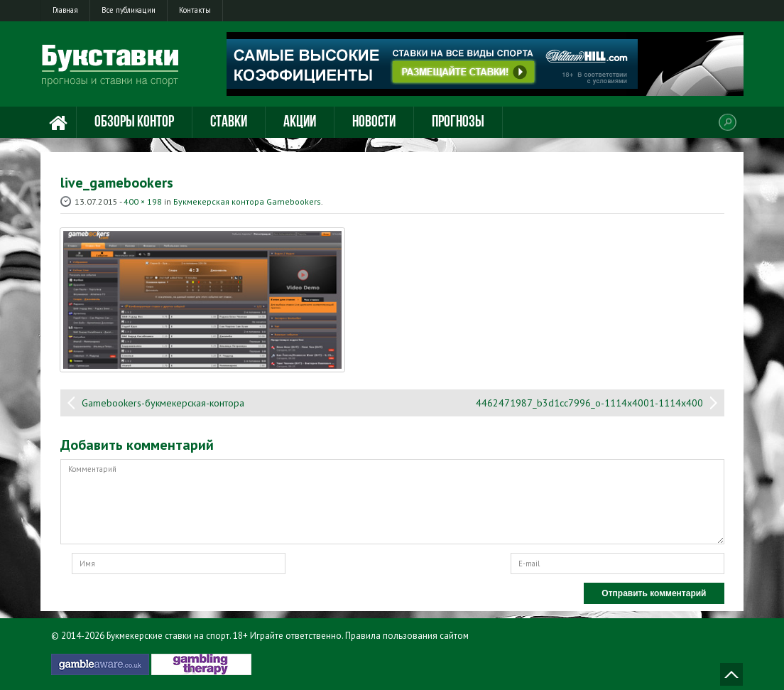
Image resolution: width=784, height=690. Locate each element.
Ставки (229, 123)
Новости (374, 123)
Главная (65, 10)
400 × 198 (143, 201)
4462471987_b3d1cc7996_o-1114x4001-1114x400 (589, 403)
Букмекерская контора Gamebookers (247, 201)
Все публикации (129, 10)
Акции (300, 123)
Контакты (195, 10)
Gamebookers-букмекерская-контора (163, 403)
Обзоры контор (134, 123)
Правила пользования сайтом (407, 636)
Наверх (731, 674)
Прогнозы (458, 123)
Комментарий (392, 502)
